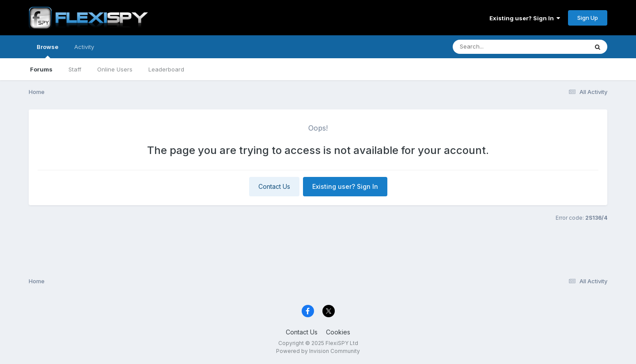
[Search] (496, 47)
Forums (41, 69)
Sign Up (588, 18)
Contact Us (274, 186)
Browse (47, 51)
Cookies (338, 332)
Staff (75, 69)
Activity (84, 47)
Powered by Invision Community (318, 351)
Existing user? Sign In (525, 18)
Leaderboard (166, 69)
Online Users (115, 69)
